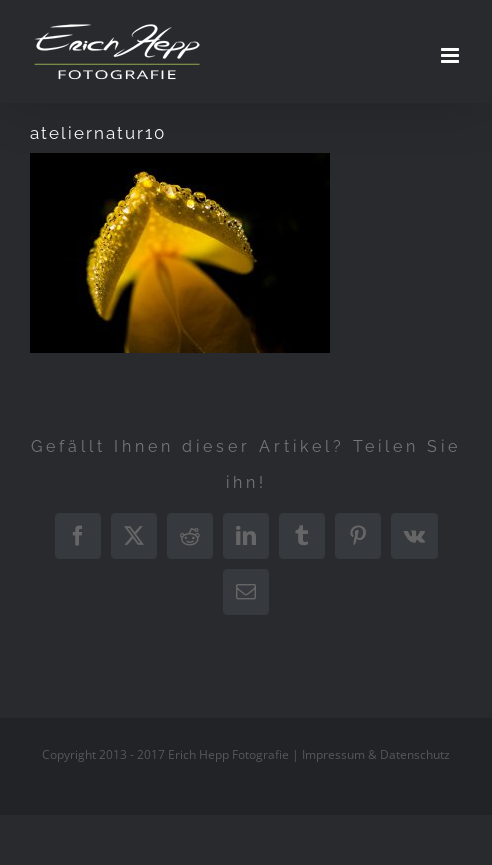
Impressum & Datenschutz (376, 754)
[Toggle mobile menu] (451, 55)
